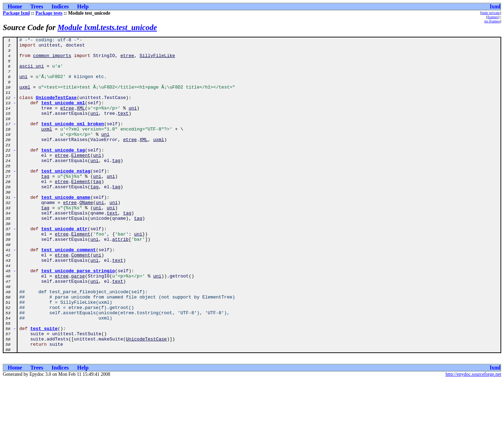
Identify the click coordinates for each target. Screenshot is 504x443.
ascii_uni (31, 72)
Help (83, 6)
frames (493, 17)
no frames (492, 21)
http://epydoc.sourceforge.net (473, 437)
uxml (25, 97)
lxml (495, 6)
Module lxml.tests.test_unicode (107, 27)
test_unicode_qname (66, 230)
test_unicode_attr (65, 267)
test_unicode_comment (69, 293)
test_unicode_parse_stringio (78, 318)
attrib (121, 280)
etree (127, 59)
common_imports (52, 59)
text (123, 129)
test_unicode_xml (63, 116)
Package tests (49, 13)
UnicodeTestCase (56, 110)
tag (116, 185)
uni (23, 85)
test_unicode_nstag (66, 198)
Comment (81, 299)
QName (86, 236)
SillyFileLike (157, 59)
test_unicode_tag (63, 173)
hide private (491, 13)
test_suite (44, 387)
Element (81, 179)
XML (81, 122)
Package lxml (16, 13)
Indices (60, 6)
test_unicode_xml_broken (73, 141)
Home (15, 6)
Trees (37, 6)
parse (78, 324)
